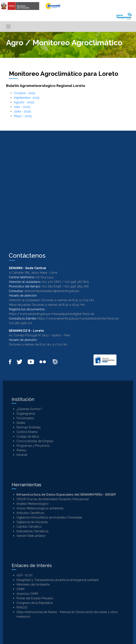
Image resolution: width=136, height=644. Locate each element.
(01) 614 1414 (44, 277)
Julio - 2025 (22, 107)
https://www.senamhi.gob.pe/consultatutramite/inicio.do (78, 318)
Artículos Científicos (30, 513)
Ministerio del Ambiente (33, 585)
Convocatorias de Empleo (35, 441)
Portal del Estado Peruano (35, 598)
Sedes (21, 423)
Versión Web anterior (31, 536)
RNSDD (22, 607)
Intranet (22, 455)
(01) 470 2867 (51, 282)
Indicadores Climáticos (33, 531)
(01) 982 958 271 (20, 323)
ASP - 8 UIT (25, 575)
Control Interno (27, 432)
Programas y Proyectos (33, 446)
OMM (20, 589)
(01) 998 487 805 (77, 282)
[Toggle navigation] (8, 27)
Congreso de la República (35, 603)
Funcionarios (25, 418)
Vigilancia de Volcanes (32, 522)
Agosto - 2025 (24, 102)
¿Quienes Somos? (29, 409)
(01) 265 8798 (51, 286)
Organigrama (26, 414)
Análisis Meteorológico (33, 504)
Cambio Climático (29, 527)
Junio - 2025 (22, 111)
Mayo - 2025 (23, 116)
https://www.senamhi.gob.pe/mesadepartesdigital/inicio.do (52, 314)
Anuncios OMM (27, 594)
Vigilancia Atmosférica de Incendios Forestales (49, 517)
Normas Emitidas (29, 427)
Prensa (21, 450)
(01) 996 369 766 (77, 286)
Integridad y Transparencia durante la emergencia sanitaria (58, 580)
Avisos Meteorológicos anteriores (40, 508)
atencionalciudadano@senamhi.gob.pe (52, 291)
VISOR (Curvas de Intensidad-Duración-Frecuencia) (53, 499)
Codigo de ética (28, 436)
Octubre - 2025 (25, 93)
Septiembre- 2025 (27, 98)
